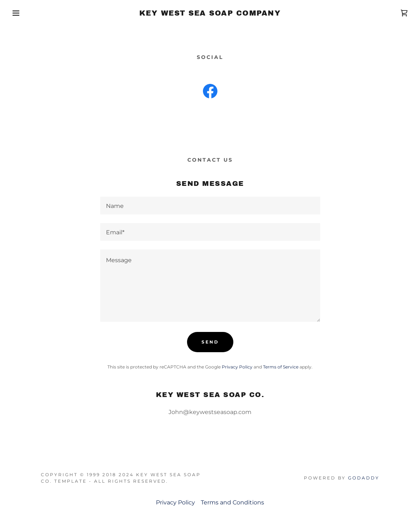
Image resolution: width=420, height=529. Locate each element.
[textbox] (210, 206)
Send (210, 342)
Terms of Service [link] (281, 367)
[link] (210, 14)
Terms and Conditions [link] (232, 502)
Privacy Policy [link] (237, 367)
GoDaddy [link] (364, 478)
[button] (21, 13)
